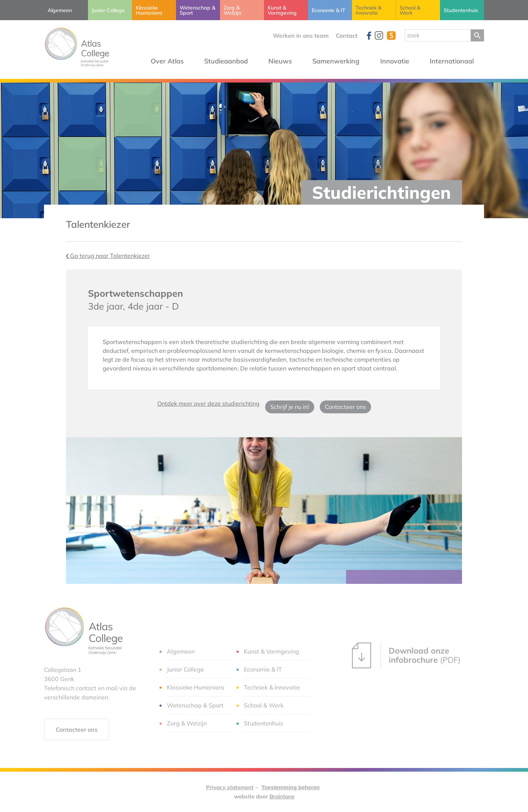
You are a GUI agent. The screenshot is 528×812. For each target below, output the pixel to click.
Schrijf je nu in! (290, 407)
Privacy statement (230, 787)
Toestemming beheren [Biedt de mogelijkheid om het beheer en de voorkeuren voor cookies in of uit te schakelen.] (291, 787)
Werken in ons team (301, 36)
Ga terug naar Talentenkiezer (108, 256)
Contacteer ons (345, 407)
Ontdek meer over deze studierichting (208, 403)
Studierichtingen (382, 192)
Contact (347, 36)
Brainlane (282, 796)
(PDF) (406, 655)
